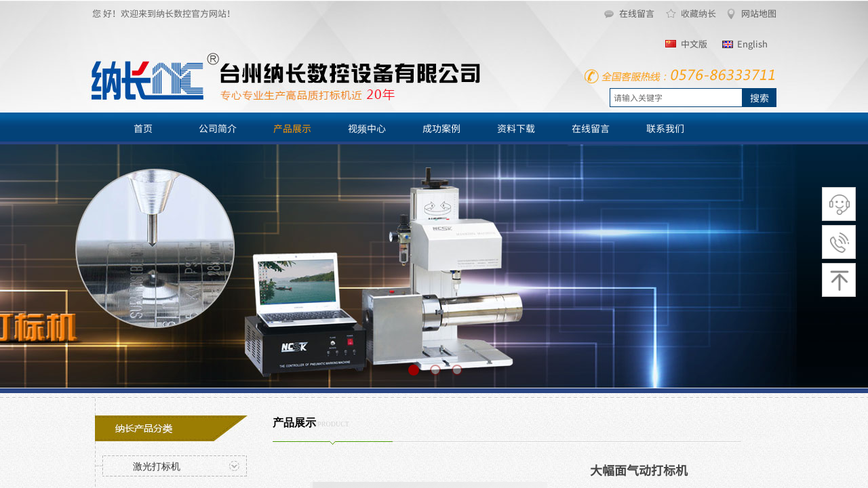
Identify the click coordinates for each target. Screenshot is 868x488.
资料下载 (516, 128)
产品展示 (292, 128)
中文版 (694, 44)
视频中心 (367, 128)
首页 (143, 128)
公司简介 (218, 128)
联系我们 (665, 128)
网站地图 (759, 13)
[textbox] (676, 98)
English (752, 44)
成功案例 (441, 128)
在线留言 (637, 13)
